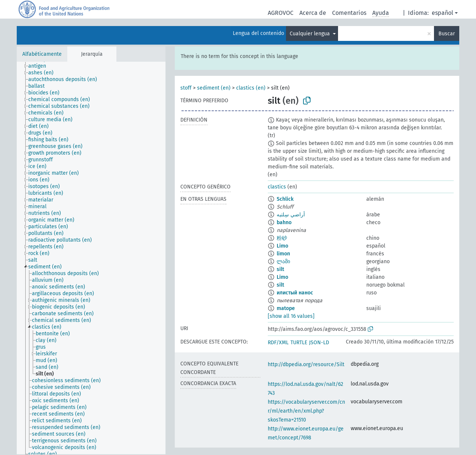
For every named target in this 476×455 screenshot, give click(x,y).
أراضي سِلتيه (291, 215)
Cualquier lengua (311, 34)
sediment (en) (214, 88)
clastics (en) (251, 88)
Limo (282, 246)
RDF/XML (278, 343)
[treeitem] (40, 66)
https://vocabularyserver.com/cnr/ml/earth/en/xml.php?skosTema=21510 (306, 411)
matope (286, 308)
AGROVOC (281, 13)
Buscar (447, 34)
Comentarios (349, 13)
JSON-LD (319, 343)
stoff (186, 88)
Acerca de (313, 13)
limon (283, 254)
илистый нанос (295, 293)
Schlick (285, 199)
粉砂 (282, 238)
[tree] (91, 258)
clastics (277, 187)
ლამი (283, 262)
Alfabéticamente (42, 54)
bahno (284, 222)
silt (280, 269)
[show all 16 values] (291, 316)
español (443, 13)
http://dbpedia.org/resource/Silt (306, 364)
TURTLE (299, 343)
